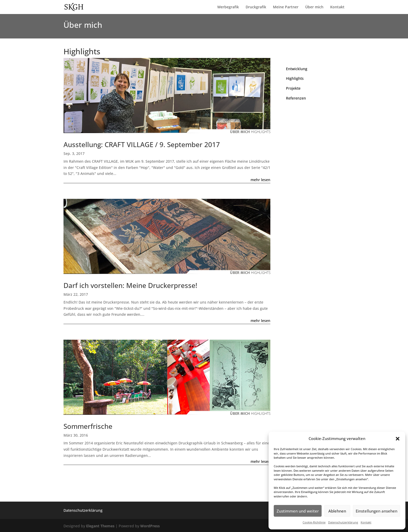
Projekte (293, 88)
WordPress (150, 526)
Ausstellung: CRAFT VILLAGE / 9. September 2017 (142, 145)
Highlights (295, 78)
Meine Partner (286, 7)
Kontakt (366, 522)
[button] (398, 439)
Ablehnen (337, 511)
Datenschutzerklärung (343, 522)
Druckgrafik (256, 7)
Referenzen (296, 98)
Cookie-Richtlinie (314, 522)
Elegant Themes (100, 526)
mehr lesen (260, 180)
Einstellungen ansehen (377, 511)
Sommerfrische (88, 426)
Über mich (314, 7)
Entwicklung (297, 69)
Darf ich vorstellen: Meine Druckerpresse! (130, 285)
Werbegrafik (228, 7)
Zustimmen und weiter (298, 511)
